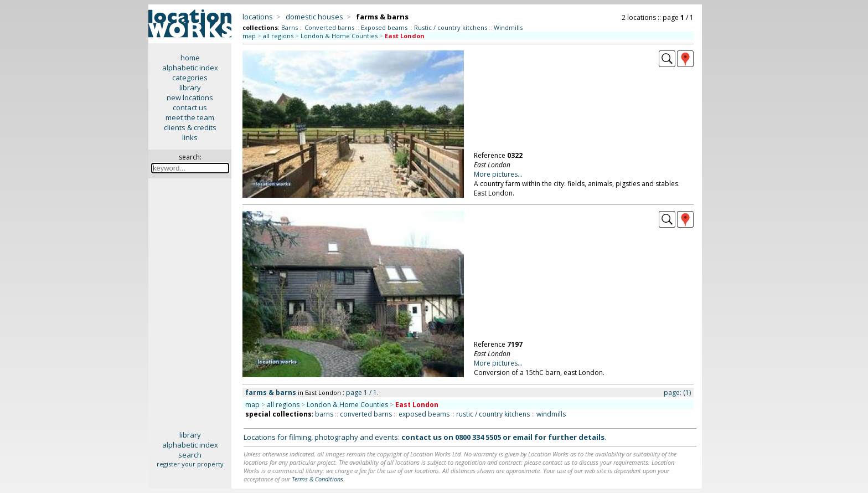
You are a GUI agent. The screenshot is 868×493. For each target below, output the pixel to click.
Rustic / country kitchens (451, 27)
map (249, 36)
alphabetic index (190, 68)
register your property (190, 464)
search (190, 455)
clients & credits (190, 127)
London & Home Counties (339, 36)
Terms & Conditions (317, 479)
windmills (551, 414)
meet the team (190, 117)
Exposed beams (384, 27)
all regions (278, 36)
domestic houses (314, 17)
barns (324, 414)
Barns (290, 27)
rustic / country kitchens (493, 414)
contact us (190, 107)
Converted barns (329, 27)
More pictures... (498, 174)
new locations (190, 97)
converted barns (366, 414)
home (190, 58)
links (190, 137)
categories (190, 78)
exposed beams (424, 414)
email (523, 437)
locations (258, 17)
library (190, 88)
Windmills (508, 27)
